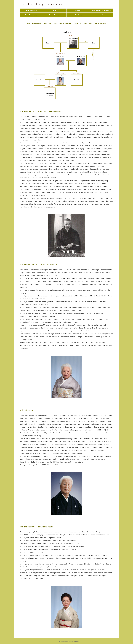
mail (102, 15)
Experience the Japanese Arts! (102, 10)
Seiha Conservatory (31, 15)
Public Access (78, 15)
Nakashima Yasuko (63, 23)
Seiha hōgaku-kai (31, 10)
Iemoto (55, 10)
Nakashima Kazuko (98, 23)
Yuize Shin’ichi (80, 23)
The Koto (78, 10)
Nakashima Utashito (39, 23)
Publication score (55, 15)
